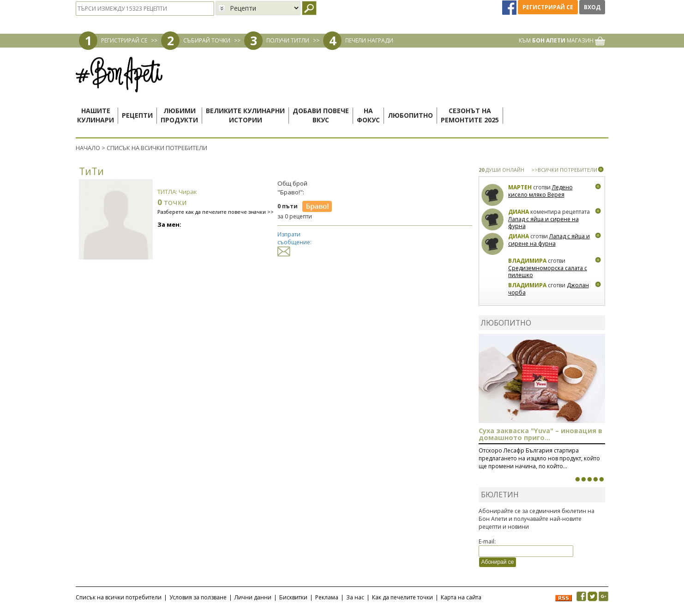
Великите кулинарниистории (245, 115)
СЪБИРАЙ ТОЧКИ (207, 40)
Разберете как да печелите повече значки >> (216, 212)
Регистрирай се (548, 7)
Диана (519, 212)
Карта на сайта (461, 597)
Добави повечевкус (321, 115)
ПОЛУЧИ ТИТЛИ (288, 40)
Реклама (327, 597)
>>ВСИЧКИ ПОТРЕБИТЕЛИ (564, 170)
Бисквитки (293, 597)
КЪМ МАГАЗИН (562, 40)
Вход (592, 7)
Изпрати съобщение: (294, 243)
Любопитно (410, 115)
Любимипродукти (179, 115)
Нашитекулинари (96, 115)
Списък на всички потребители (119, 597)
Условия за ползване (198, 597)
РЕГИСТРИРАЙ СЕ (124, 40)
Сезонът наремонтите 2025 (470, 115)
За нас (355, 597)
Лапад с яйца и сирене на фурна (543, 223)
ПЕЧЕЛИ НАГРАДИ (369, 40)
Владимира (527, 261)
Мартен (520, 187)
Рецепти (137, 115)
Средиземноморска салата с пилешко (548, 272)
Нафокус (368, 115)
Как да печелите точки (402, 597)
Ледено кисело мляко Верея (540, 191)
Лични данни (253, 597)
